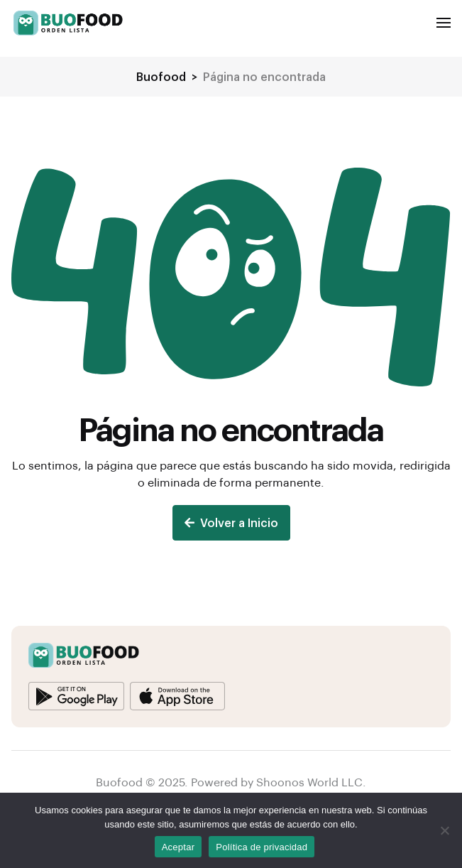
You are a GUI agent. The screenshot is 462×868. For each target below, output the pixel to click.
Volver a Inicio (231, 522)
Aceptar (178, 847)
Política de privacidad (262, 847)
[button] (444, 23)
